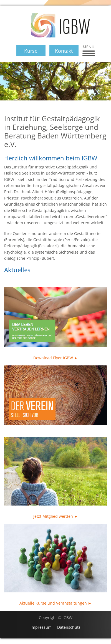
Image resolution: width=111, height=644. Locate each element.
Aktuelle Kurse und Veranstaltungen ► (56, 603)
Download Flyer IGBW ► (56, 358)
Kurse (31, 51)
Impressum (41, 627)
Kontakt (64, 51)
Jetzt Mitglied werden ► (56, 516)
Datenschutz (69, 627)
